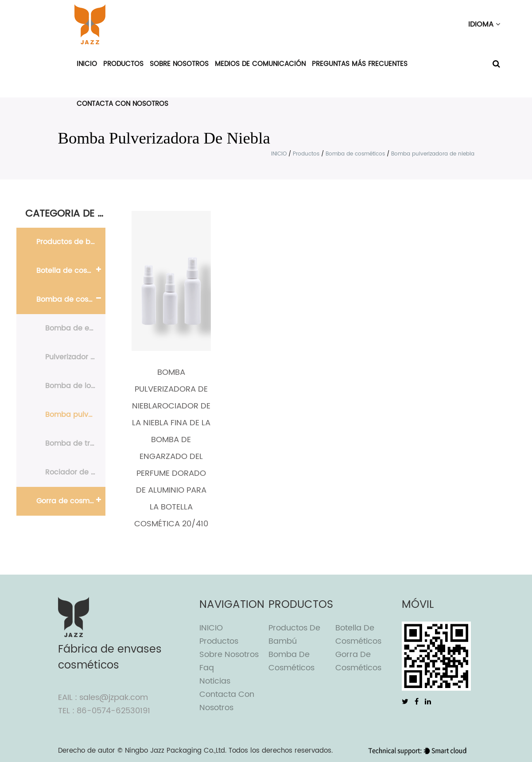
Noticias (215, 681)
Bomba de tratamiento (75, 443)
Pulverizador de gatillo (75, 357)
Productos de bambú (71, 242)
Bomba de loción (75, 386)
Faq (207, 668)
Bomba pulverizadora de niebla (75, 415)
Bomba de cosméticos (355, 154)
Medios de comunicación (260, 64)
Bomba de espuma (75, 328)
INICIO (87, 64)
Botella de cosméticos (71, 271)
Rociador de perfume (75, 472)
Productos (123, 64)
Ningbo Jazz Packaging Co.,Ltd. (176, 751)
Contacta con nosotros (122, 104)
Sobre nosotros (179, 64)
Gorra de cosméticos (71, 501)
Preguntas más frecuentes (360, 64)
